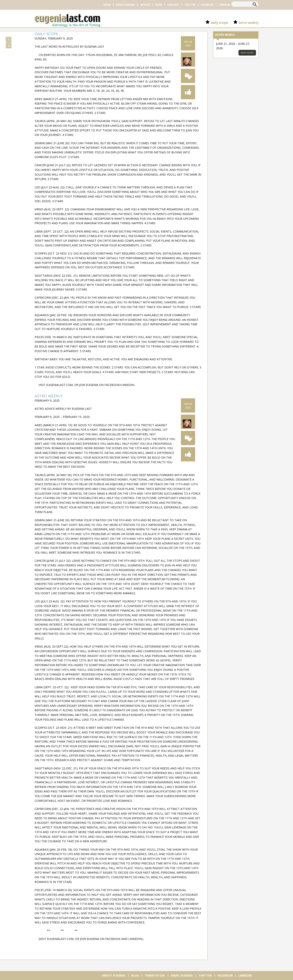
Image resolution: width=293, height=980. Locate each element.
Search (255, 4)
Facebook (207, 5)
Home (107, 5)
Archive (145, 5)
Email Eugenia (182, 975)
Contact (173, 5)
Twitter (190, 5)
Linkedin (224, 5)
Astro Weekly (248, 22)
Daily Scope (219, 22)
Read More (247, 53)
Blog (159, 5)
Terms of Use (155, 975)
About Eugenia (125, 5)
